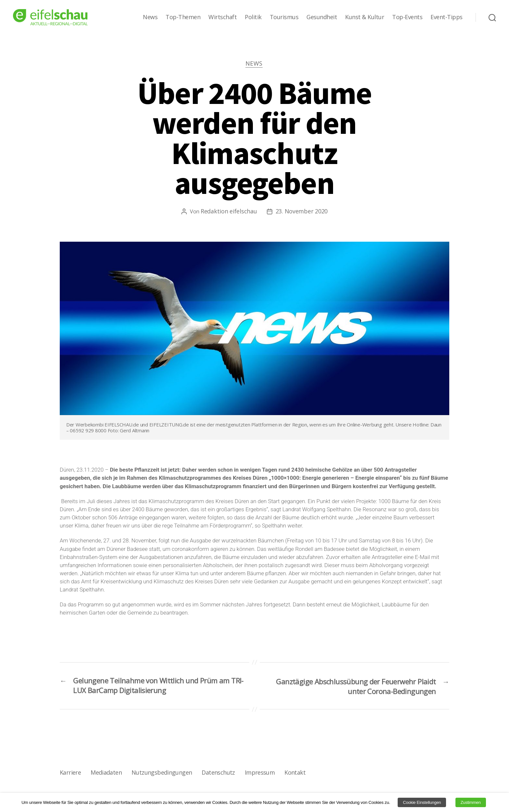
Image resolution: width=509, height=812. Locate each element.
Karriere (70, 774)
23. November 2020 (302, 212)
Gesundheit (322, 17)
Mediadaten (106, 774)
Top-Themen (183, 17)
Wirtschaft (223, 17)
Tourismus (284, 17)
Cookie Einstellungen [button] (422, 802)
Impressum (259, 774)
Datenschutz (217, 774)
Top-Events (407, 17)
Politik (253, 17)
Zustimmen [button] (471, 802)
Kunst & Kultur (365, 17)
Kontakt (294, 774)
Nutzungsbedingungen (161, 774)
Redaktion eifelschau (229, 212)
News (150, 17)
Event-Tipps (447, 17)
